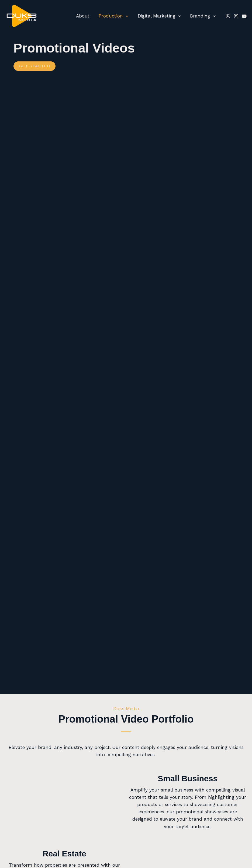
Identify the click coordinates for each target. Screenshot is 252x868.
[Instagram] (236, 16)
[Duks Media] (22, 15)
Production (113, 16)
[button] (126, 16)
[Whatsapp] (228, 16)
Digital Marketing (159, 16)
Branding (203, 16)
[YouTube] (244, 16)
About (83, 16)
